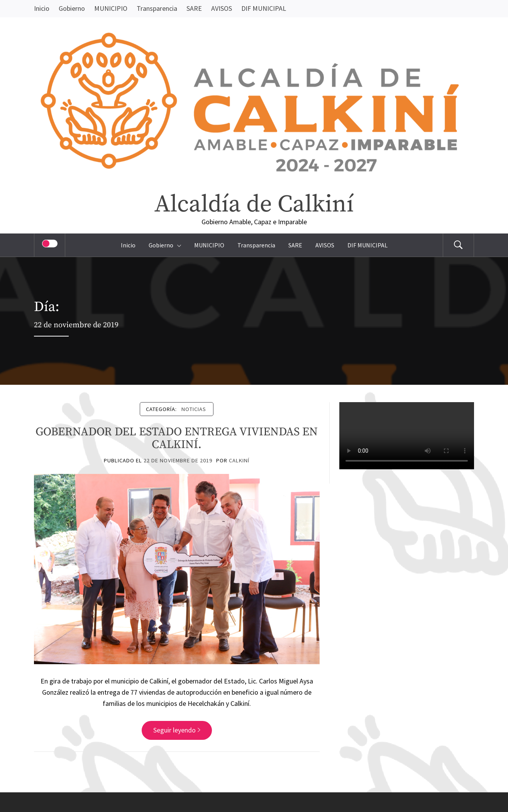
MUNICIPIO (111, 8)
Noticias (194, 409)
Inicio (42, 8)
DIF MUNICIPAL (264, 8)
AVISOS (222, 8)
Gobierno (72, 8)
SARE (194, 8)
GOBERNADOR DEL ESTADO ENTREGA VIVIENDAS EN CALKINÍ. (177, 438)
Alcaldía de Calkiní (254, 205)
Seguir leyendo (177, 730)
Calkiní (239, 460)
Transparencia (157, 8)
